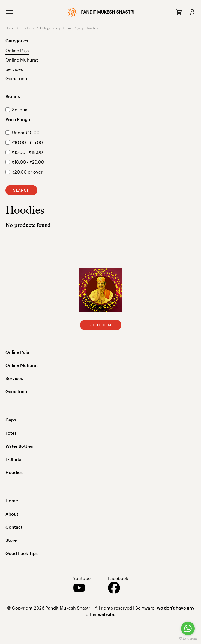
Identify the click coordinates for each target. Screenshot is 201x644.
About (12, 514)
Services (14, 69)
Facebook (118, 585)
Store (11, 540)
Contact (14, 527)
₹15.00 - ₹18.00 (27, 152)
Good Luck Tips (22, 553)
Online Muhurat (22, 60)
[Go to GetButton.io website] (188, 639)
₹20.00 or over (27, 172)
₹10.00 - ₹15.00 (27, 142)
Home (12, 501)
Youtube (82, 585)
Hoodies (14, 472)
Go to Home (101, 325)
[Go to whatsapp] (188, 628)
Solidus (20, 109)
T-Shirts (13, 459)
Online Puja (17, 50)
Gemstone (16, 78)
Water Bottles (19, 446)
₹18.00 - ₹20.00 (28, 162)
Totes (11, 433)
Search (21, 190)
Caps (11, 420)
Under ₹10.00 (26, 132)
